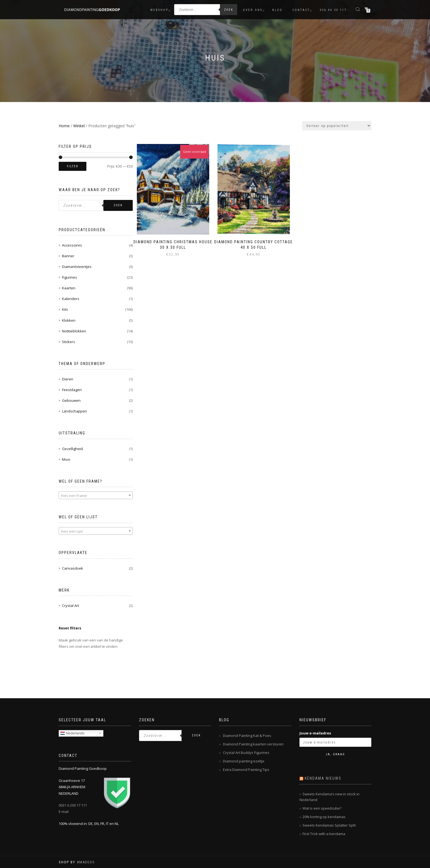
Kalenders (71, 299)
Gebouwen (71, 400)
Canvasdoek (73, 568)
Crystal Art (70, 606)
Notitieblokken (74, 331)
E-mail (64, 812)
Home (64, 126)
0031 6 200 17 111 (73, 805)
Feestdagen (72, 390)
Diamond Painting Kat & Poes (247, 736)
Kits (65, 309)
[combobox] (96, 495)
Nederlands (72, 733)
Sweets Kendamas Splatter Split (329, 825)
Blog (277, 10)
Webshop (159, 10)
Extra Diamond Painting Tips (246, 770)
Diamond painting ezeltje (244, 761)
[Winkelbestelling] (337, 126)
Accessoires (72, 245)
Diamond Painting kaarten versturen (253, 744)
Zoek (229, 10)
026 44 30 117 (333, 10)
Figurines (70, 277)
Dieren (68, 379)
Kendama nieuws (323, 778)
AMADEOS (86, 862)
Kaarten (69, 288)
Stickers (69, 342)
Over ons (253, 10)
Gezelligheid (72, 449)
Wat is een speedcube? (322, 808)
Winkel (79, 126)
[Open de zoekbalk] (358, 9)
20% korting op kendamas (324, 817)
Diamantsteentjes (77, 267)
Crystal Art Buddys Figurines (246, 753)
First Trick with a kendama (324, 834)
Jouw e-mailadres (315, 733)
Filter (73, 166)
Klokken (69, 320)
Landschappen (74, 411)
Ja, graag (335, 754)
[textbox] (96, 496)
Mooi (66, 459)
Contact (301, 10)
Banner (68, 256)
